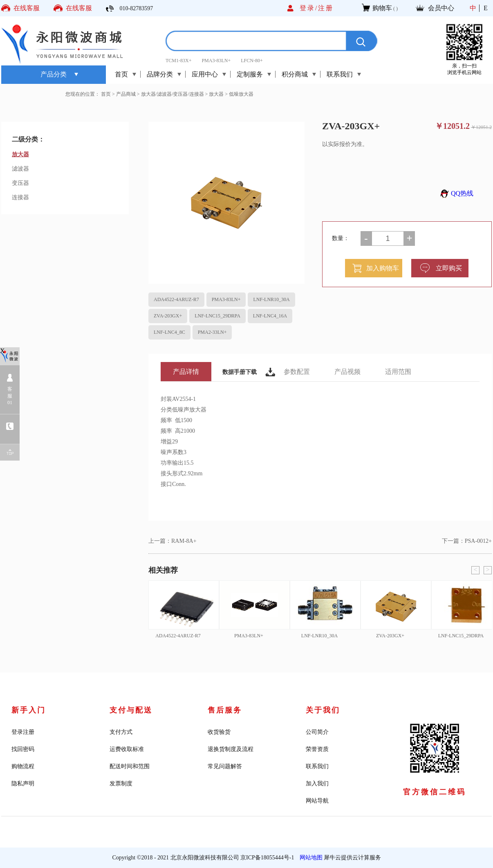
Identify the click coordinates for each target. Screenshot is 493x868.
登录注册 (23, 732)
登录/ (309, 8)
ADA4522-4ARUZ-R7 (176, 299)
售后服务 (225, 710)
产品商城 (126, 94)
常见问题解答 (225, 766)
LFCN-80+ (252, 61)
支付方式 (121, 732)
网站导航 (317, 801)
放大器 (216, 94)
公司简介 (317, 732)
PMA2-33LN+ (212, 332)
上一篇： (173, 541)
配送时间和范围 (130, 766)
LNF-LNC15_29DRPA (217, 316)
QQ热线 (456, 193)
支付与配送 (131, 710)
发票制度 (121, 784)
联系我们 (317, 766)
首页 (121, 74)
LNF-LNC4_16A (270, 316)
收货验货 (219, 732)
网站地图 (310, 858)
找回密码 (23, 749)
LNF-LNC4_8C (169, 332)
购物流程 (23, 766)
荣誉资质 (317, 749)
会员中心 (441, 8)
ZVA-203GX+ (168, 316)
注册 (326, 8)
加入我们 (317, 784)
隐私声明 (23, 784)
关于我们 (323, 710)
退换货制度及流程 (231, 749)
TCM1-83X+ (178, 61)
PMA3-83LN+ (216, 61)
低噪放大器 (241, 94)
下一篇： (467, 541)
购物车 (382, 8)
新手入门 (29, 710)
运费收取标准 (127, 749)
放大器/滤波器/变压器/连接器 (173, 94)
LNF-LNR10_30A (271, 299)
